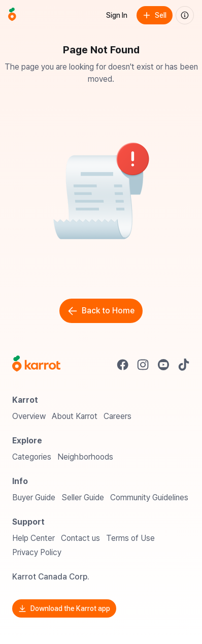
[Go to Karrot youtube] (163, 365)
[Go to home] (12, 15)
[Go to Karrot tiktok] (184, 365)
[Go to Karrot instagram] (143, 365)
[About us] (185, 15)
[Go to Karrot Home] (36, 365)
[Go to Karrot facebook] (123, 365)
